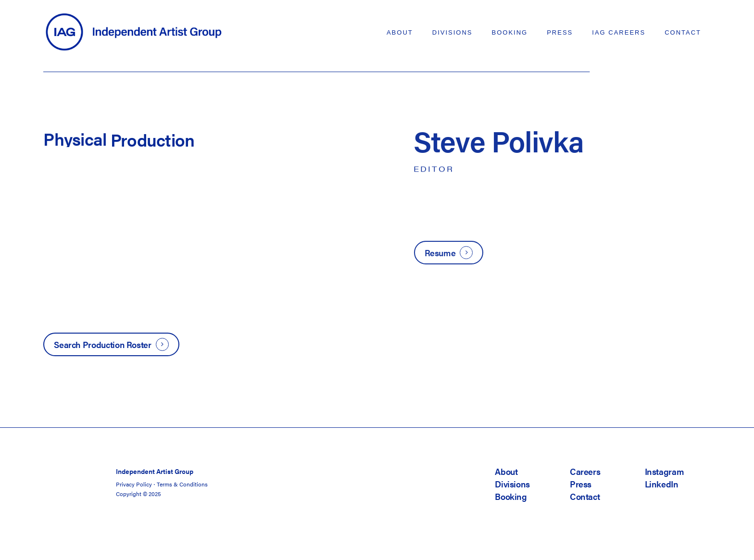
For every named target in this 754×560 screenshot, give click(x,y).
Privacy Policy (134, 484)
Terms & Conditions (182, 484)
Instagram (665, 471)
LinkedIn (662, 484)
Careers (585, 471)
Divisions (512, 484)
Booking (511, 496)
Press (581, 484)
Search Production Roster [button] (102, 344)
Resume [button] (440, 253)
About (506, 471)
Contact (585, 496)
